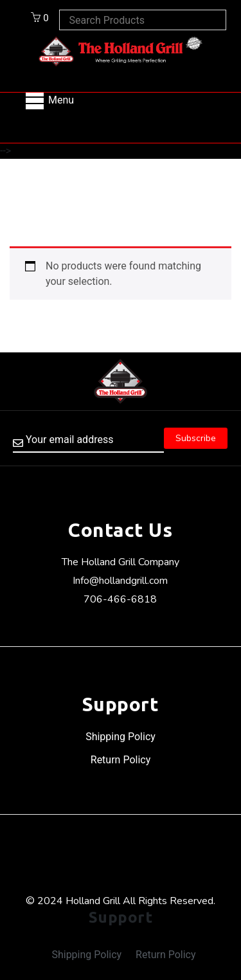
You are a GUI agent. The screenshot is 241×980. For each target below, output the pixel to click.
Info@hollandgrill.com (120, 581)
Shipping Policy (121, 737)
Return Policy (121, 760)
